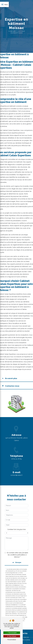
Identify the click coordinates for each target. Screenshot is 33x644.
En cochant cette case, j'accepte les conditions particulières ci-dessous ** (17, 551)
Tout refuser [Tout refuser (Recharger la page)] (12, 636)
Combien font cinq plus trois (17, 525)
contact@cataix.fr (16, 471)
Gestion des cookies (23, 640)
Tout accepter (12, 633)
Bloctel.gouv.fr (13, 615)
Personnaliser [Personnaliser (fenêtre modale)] (12, 640)
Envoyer (18, 558)
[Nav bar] (4, 4)
